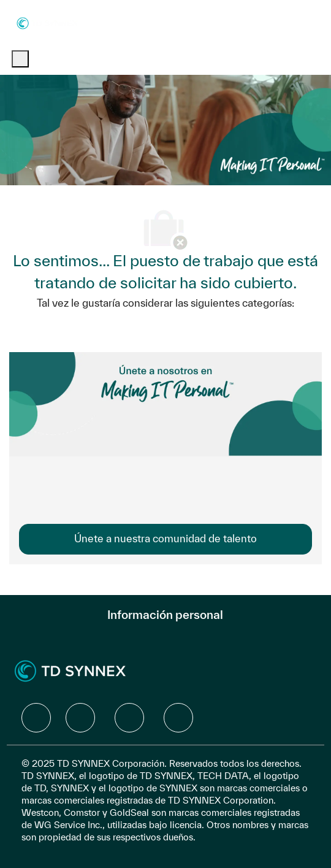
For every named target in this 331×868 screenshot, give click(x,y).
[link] (165, 539)
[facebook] (36, 718)
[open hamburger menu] (20, 59)
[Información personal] (165, 615)
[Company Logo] (47, 22)
